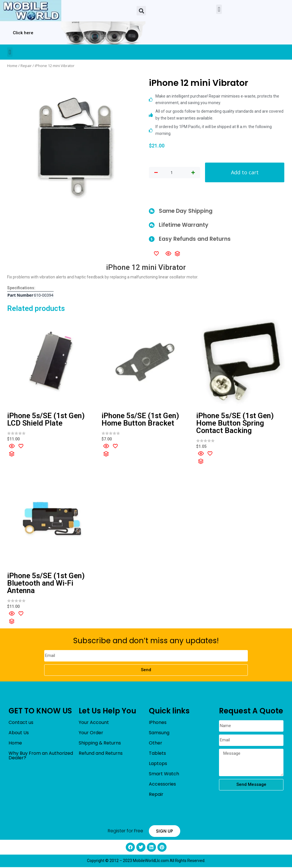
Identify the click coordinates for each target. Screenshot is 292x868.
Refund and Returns (101, 754)
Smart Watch (164, 775)
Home (12, 66)
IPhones (158, 723)
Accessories (162, 785)
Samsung (159, 734)
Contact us (21, 723)
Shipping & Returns (100, 744)
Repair (26, 66)
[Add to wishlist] (156, 254)
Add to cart (245, 173)
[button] (141, 11)
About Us (19, 734)
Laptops (158, 764)
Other (156, 744)
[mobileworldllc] (31, 11)
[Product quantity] (172, 173)
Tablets (157, 754)
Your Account (94, 723)
